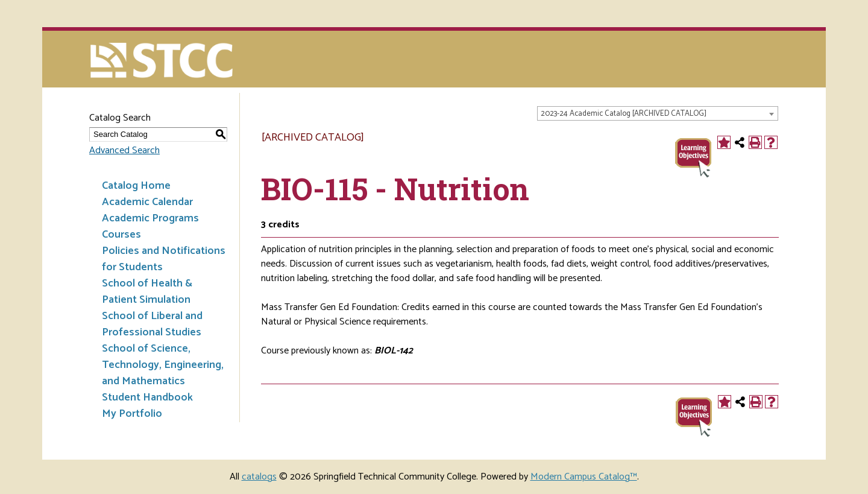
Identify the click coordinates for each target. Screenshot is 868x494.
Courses (121, 235)
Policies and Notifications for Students (164, 259)
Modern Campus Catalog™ (584, 477)
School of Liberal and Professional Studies (152, 324)
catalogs (259, 477)
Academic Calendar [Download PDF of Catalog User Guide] (147, 202)
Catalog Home (136, 186)
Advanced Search (124, 150)
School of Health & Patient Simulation (147, 292)
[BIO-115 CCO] (693, 157)
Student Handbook (147, 397)
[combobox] (658, 113)
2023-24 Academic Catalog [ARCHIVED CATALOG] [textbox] (624, 114)
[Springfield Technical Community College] (162, 62)
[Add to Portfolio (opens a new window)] (724, 142)
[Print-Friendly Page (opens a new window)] (755, 142)
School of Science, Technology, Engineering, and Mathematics (163, 365)
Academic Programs (150, 218)
